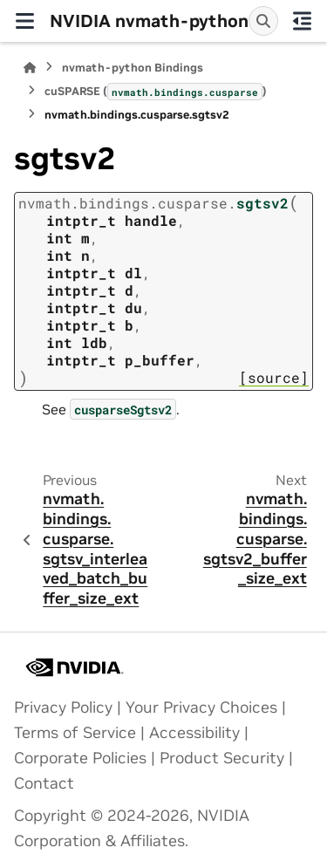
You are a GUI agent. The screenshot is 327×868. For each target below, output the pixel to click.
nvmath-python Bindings (133, 68)
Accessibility (194, 733)
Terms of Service (75, 733)
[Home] (30, 68)
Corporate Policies (80, 758)
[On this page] (303, 21)
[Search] (263, 21)
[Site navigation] (25, 21)
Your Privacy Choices (201, 707)
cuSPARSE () (156, 92)
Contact (44, 783)
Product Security (222, 758)
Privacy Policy (63, 707)
